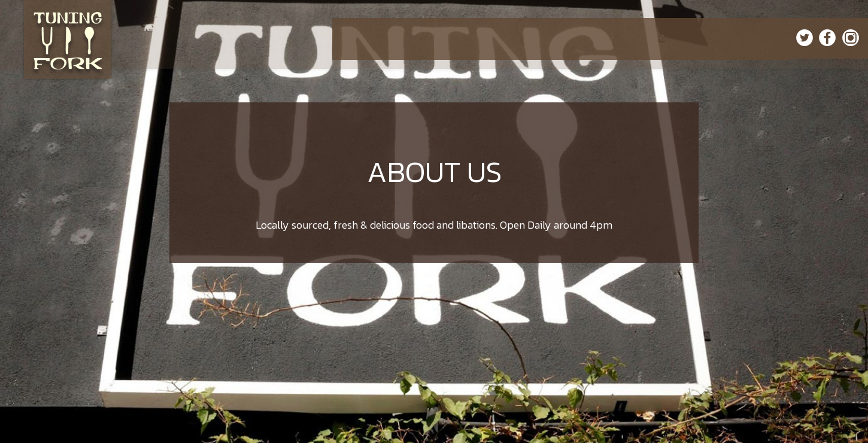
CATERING (499, 39)
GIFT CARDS (679, 39)
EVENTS (539, 39)
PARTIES (577, 39)
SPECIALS (458, 39)
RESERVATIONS (625, 39)
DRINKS (420, 39)
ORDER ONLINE (733, 39)
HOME (356, 39)
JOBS (775, 39)
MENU (387, 39)
